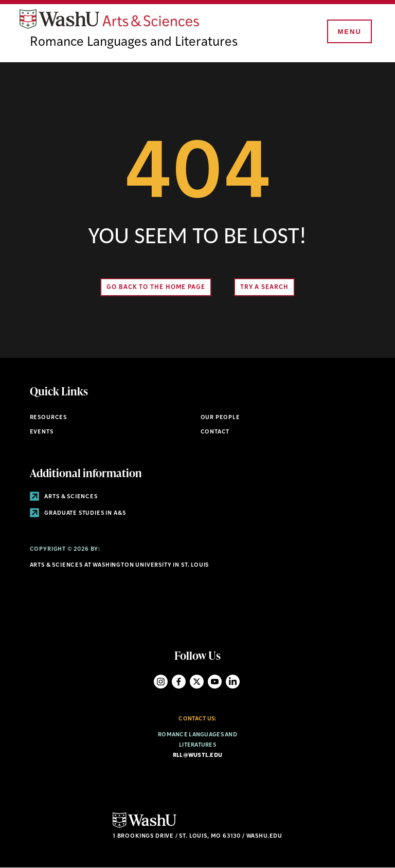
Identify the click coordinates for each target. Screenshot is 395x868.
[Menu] (349, 32)
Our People (220, 418)
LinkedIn (233, 682)
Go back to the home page (156, 287)
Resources (48, 418)
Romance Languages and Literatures (134, 42)
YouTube (215, 682)
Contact (215, 432)
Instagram (161, 682)
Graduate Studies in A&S (78, 513)
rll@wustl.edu (198, 756)
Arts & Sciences (64, 497)
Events (42, 432)
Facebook (179, 682)
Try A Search (264, 287)
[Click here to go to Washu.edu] (145, 827)
